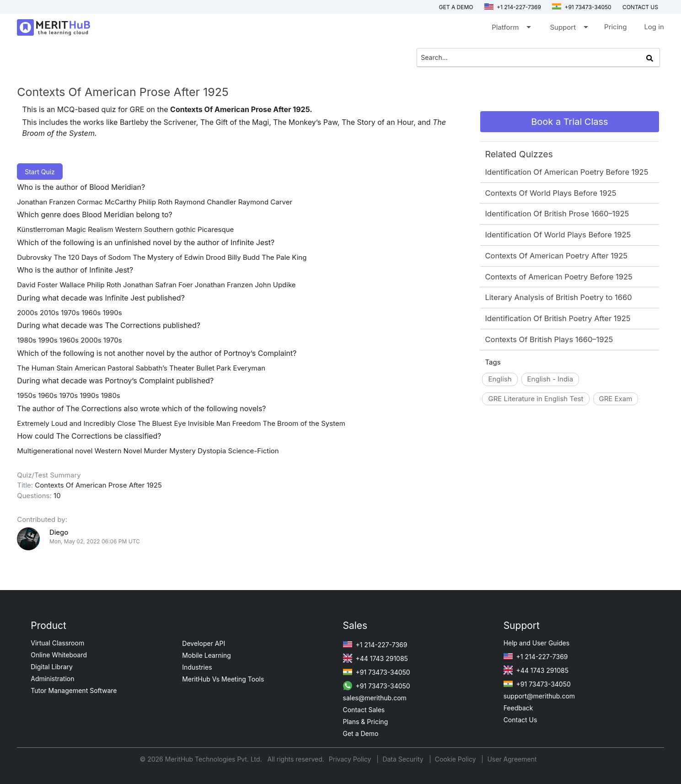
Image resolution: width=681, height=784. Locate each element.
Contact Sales (364, 710)
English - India (550, 379)
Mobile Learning (206, 655)
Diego (59, 532)
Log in (654, 27)
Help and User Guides (537, 643)
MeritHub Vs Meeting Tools (223, 679)
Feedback (518, 708)
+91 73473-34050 (582, 7)
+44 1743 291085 (375, 658)
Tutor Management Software (74, 690)
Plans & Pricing (366, 722)
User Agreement (512, 759)
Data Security (404, 759)
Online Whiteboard (59, 655)
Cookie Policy (456, 759)
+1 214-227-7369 (513, 7)
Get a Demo (456, 7)
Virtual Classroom (57, 643)
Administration (52, 679)
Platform (511, 29)
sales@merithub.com (375, 698)
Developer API (204, 643)
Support (568, 29)
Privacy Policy (351, 759)
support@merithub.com (539, 696)
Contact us (640, 7)
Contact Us (520, 720)
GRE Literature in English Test (536, 399)
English (500, 379)
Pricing (615, 27)
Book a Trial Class (569, 122)
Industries (197, 667)
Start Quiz (40, 172)
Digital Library (52, 667)
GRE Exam (616, 399)
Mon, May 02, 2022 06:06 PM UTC (95, 541)
